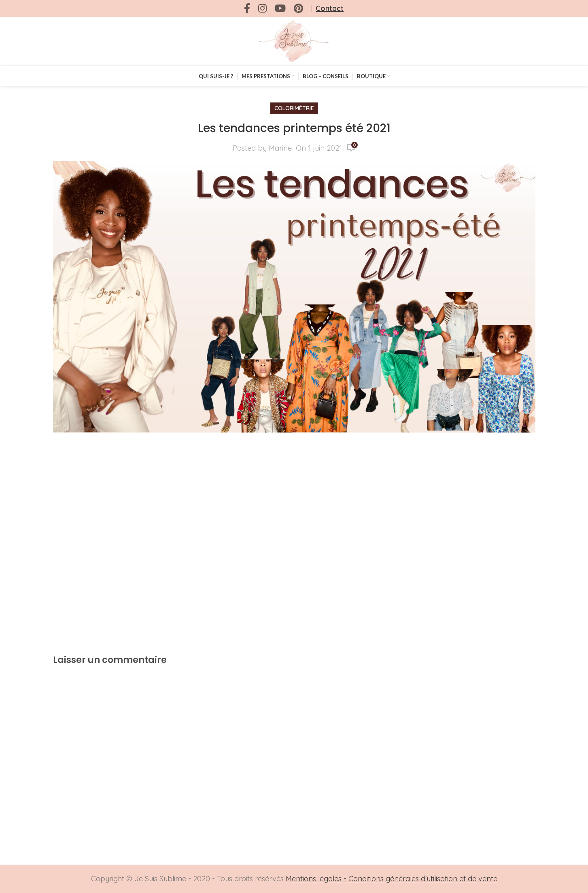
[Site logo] (294, 41)
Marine (280, 148)
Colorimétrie (294, 108)
